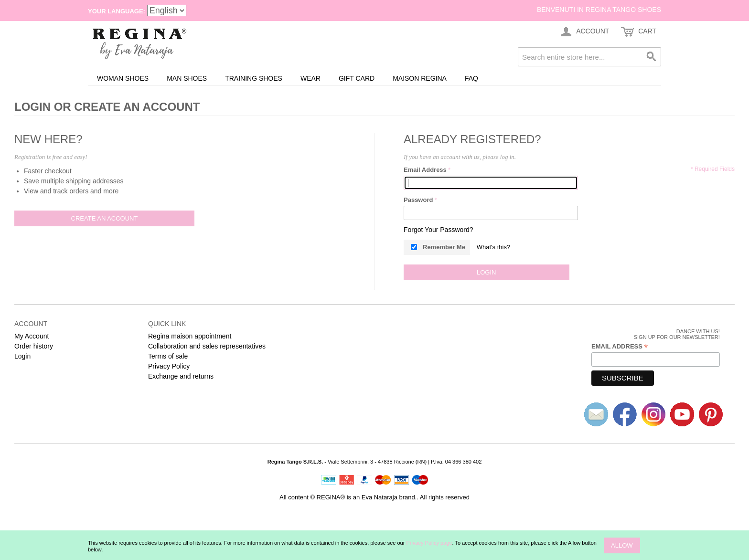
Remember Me (444, 247)
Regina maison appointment (190, 336)
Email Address (425, 170)
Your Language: (117, 11)
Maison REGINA (420, 78)
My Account (32, 336)
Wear (310, 78)
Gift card (357, 78)
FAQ (471, 78)
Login (22, 356)
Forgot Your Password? (439, 230)
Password (418, 200)
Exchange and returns (181, 376)
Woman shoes (123, 78)
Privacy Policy (169, 366)
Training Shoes (254, 78)
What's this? (493, 247)
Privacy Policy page (429, 543)
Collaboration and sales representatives (207, 346)
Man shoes (187, 78)
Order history (34, 346)
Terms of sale (168, 356)
